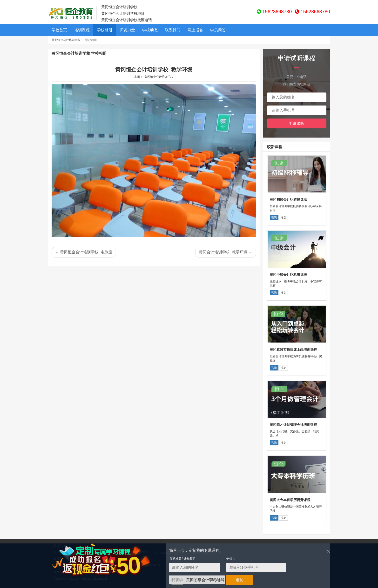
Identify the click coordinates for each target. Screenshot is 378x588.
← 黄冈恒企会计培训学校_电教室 (84, 252)
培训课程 (82, 30)
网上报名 (195, 30)
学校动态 (150, 30)
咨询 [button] (274, 218)
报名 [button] (283, 218)
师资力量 (127, 30)
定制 (239, 580)
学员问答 (218, 30)
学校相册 (105, 30)
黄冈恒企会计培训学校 (66, 40)
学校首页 (59, 30)
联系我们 (173, 30)
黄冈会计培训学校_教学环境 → (226, 252)
